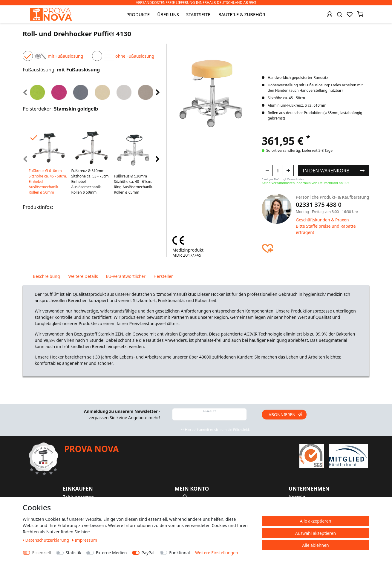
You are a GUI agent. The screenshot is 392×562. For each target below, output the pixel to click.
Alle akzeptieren (316, 521)
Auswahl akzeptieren (316, 533)
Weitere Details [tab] (83, 276)
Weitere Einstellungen (217, 553)
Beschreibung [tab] (46, 276)
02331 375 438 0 (319, 205)
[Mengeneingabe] (278, 171)
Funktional (179, 553)
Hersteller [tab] (163, 276)
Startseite (198, 14)
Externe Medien (111, 553)
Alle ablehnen (316, 545)
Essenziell (42, 553)
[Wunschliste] (350, 14)
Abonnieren (285, 415)
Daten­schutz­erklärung (46, 540)
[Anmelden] (330, 14)
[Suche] (340, 14)
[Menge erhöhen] (288, 171)
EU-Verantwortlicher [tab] (126, 276)
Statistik (73, 553)
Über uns (168, 14)
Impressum (85, 540)
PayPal (148, 553)
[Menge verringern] (267, 171)
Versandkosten (295, 179)
